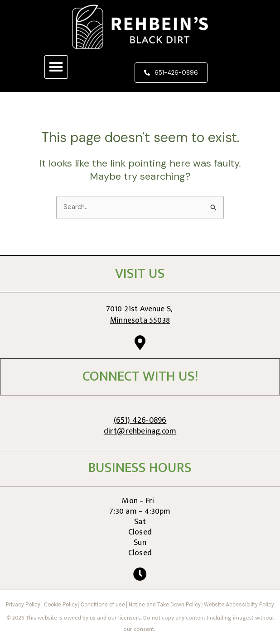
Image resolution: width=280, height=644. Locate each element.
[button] (56, 67)
